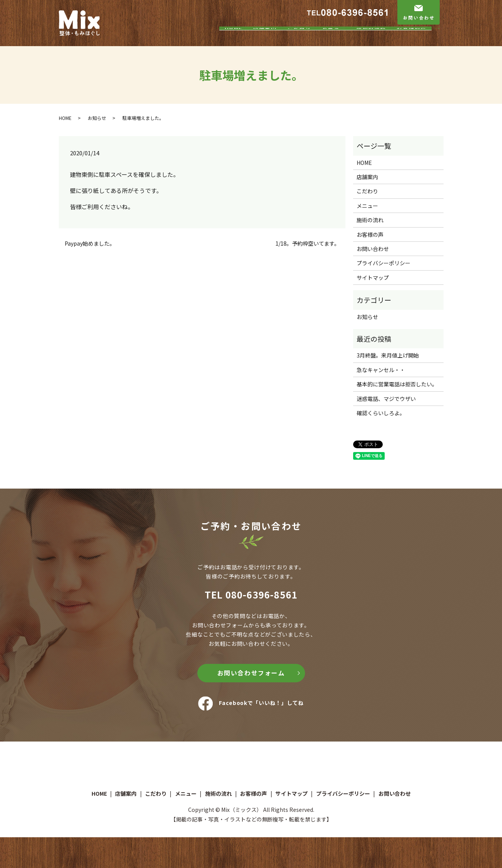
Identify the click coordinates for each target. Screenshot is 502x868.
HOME (233, 40)
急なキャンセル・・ (381, 370)
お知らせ (97, 118)
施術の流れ (371, 40)
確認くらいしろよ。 (381, 413)
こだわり (299, 40)
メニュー (334, 40)
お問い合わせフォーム (251, 673)
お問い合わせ (373, 249)
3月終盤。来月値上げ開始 (388, 355)
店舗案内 (265, 40)
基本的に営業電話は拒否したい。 (397, 384)
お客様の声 (412, 40)
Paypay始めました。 (90, 244)
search (441, 40)
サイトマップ (373, 278)
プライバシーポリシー (384, 263)
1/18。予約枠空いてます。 (308, 244)
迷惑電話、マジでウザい (386, 399)
